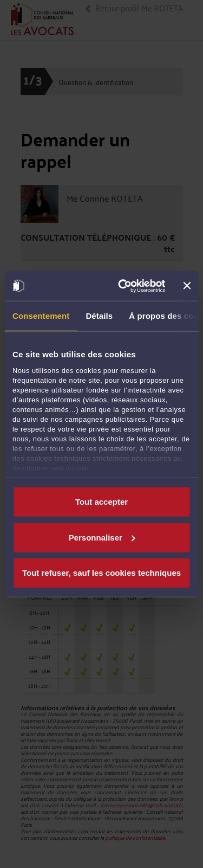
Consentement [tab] (41, 316)
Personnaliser (102, 537)
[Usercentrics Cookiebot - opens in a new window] (123, 286)
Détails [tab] (99, 316)
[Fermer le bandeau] (187, 286)
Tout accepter (101, 502)
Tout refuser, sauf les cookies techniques (101, 573)
